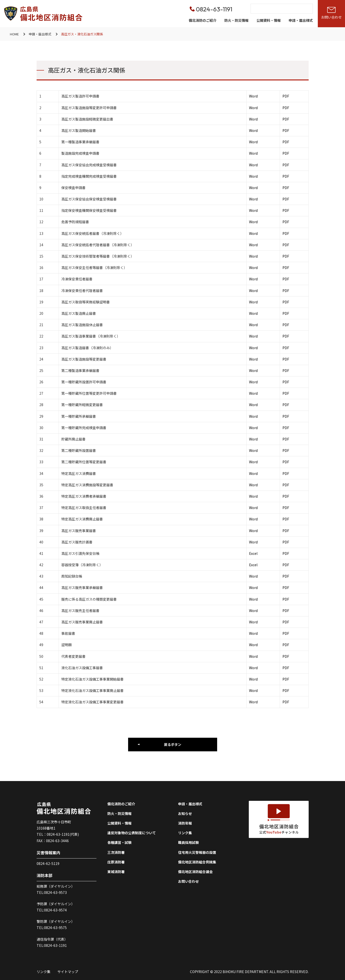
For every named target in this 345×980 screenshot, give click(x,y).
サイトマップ (68, 972)
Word (253, 96)
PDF (286, 96)
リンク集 (185, 833)
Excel (253, 553)
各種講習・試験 (119, 842)
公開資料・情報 (269, 20)
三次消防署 (116, 852)
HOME (14, 34)
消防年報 (185, 823)
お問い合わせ (188, 881)
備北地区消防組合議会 (195, 872)
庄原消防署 (116, 862)
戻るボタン (173, 744)
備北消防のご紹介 (203, 20)
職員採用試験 (188, 842)
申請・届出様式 (301, 20)
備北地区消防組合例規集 (197, 862)
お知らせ (185, 813)
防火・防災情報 (236, 20)
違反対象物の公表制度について (132, 833)
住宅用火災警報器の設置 (197, 852)
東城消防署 (116, 872)
